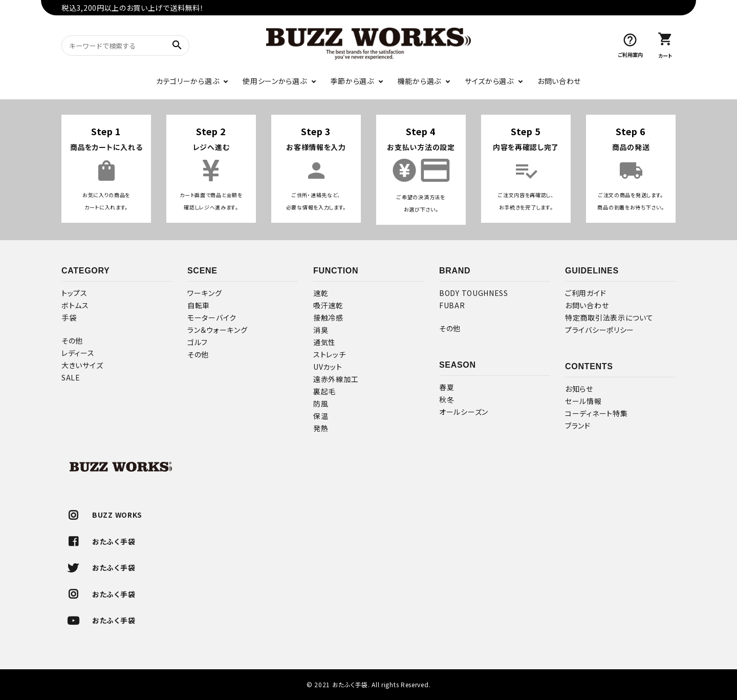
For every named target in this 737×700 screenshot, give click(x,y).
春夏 (447, 387)
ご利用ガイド (586, 293)
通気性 (324, 342)
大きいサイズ (82, 365)
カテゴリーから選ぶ (188, 81)
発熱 (321, 428)
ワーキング (205, 293)
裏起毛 (324, 391)
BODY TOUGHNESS (474, 293)
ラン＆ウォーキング (217, 330)
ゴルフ (198, 342)
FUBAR (452, 305)
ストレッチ (330, 354)
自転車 (199, 305)
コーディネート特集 (596, 413)
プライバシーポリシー (600, 330)
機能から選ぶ (419, 81)
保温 (321, 416)
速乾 (321, 293)
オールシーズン (464, 412)
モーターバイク (212, 317)
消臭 (321, 330)
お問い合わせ (559, 81)
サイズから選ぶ (489, 81)
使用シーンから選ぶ (275, 81)
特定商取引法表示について (609, 317)
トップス (74, 293)
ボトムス (75, 305)
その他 (72, 341)
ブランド (578, 426)
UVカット (328, 367)
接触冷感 (328, 317)
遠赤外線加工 (336, 379)
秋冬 (447, 399)
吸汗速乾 (328, 305)
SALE (71, 377)
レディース (78, 353)
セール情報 (583, 401)
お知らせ (579, 389)
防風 (321, 404)
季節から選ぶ (352, 81)
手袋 (69, 317)
